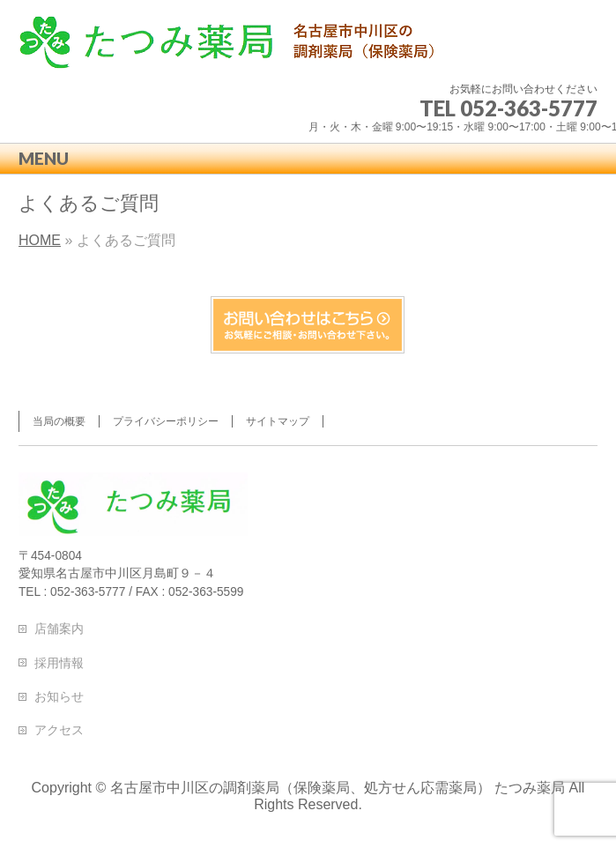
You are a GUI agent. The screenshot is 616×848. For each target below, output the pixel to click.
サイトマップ (278, 421)
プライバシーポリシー (166, 421)
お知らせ (59, 696)
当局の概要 (59, 421)
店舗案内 (59, 629)
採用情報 (59, 663)
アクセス (59, 730)
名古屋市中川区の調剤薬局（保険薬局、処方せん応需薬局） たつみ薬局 (338, 788)
